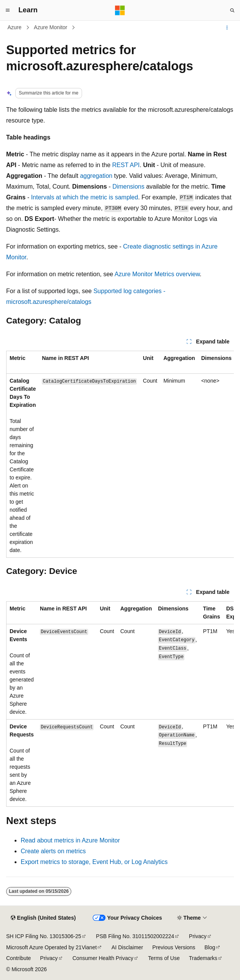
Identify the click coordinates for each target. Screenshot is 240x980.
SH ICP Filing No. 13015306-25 (44, 936)
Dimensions (128, 187)
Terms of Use (164, 958)
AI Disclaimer (127, 947)
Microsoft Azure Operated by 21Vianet (51, 947)
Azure (15, 27)
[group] (120, 454)
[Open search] (232, 10)
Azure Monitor (50, 27)
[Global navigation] (8, 10)
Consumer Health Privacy (103, 958)
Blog (210, 947)
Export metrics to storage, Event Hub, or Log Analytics (94, 862)
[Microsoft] (120, 10)
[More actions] (227, 28)
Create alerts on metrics (53, 851)
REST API (126, 165)
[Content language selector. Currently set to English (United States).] (43, 918)
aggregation (96, 176)
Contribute (19, 958)
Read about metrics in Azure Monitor (70, 840)
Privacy (198, 936)
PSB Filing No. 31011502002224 (135, 936)
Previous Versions (174, 947)
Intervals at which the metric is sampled (85, 197)
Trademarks (203, 958)
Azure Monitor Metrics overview (157, 274)
